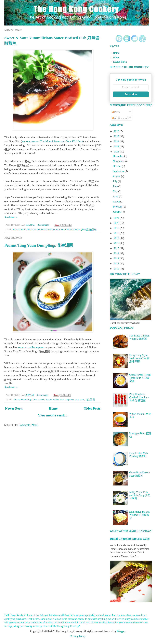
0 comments (42, 395)
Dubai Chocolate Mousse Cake (130, 539)
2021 (117, 218)
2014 (117, 253)
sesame (22, 347)
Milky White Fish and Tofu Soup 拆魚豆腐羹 (140, 495)
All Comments (121, 118)
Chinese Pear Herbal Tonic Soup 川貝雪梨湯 (140, 378)
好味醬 (85, 230)
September (119, 171)
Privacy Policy (78, 636)
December (119, 156)
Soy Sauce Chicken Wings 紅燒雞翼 (139, 337)
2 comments (43, 225)
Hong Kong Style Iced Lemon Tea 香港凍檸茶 (139, 358)
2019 (117, 228)
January (117, 212)
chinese (29, 230)
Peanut (49, 400)
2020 (117, 223)
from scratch (38, 400)
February (118, 207)
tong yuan (80, 400)
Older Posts (92, 408)
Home (53, 408)
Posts (116, 112)
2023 (117, 147)
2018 (117, 233)
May (116, 191)
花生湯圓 (90, 400)
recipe (37, 230)
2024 (117, 142)
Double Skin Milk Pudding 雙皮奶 (139, 455)
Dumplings (26, 400)
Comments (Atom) (28, 425)
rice (62, 400)
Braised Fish (19, 230)
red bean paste (36, 347)
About (116, 57)
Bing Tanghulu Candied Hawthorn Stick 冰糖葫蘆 (139, 397)
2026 (117, 131)
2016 (117, 243)
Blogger (121, 631)
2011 (117, 269)
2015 (117, 248)
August (117, 176)
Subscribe (131, 94)
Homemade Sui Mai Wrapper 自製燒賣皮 (140, 515)
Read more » (11, 217)
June (116, 186)
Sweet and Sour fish (50, 230)
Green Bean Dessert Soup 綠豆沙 (140, 474)
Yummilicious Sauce (70, 230)
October (117, 166)
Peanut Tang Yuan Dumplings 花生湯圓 (39, 245)
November (119, 161)
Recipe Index (120, 62)
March (117, 202)
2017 (117, 238)
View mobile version (53, 415)
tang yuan (69, 400)
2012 (117, 264)
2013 (117, 259)
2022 (117, 152)
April (116, 197)
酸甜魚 (93, 230)
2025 (117, 136)
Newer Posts (14, 408)
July (115, 181)
